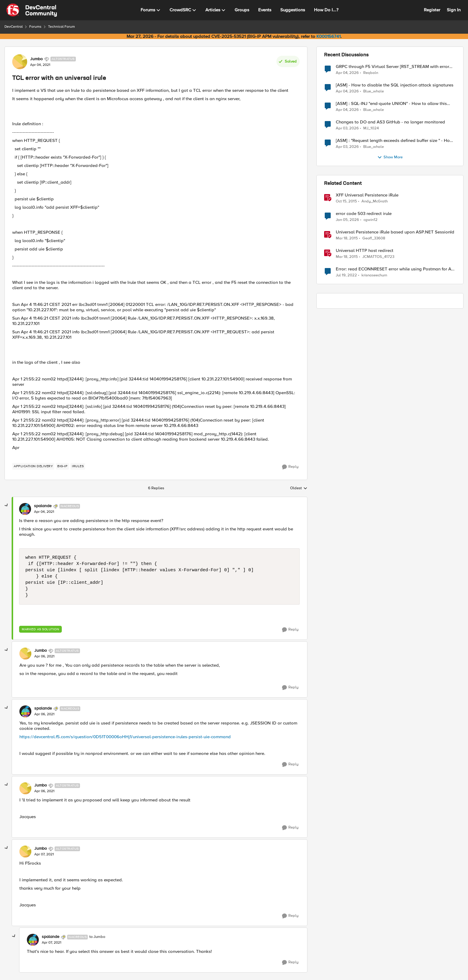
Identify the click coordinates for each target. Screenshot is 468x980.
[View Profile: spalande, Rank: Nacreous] (25, 509)
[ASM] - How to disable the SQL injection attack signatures (395, 85)
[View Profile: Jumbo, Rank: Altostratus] (20, 62)
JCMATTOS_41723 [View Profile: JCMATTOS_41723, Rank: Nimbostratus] (378, 257)
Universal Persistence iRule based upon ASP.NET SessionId (395, 232)
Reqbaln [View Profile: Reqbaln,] (371, 73)
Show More (390, 157)
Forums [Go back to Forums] (35, 27)
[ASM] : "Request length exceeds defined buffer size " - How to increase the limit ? (394, 141)
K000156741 (328, 36)
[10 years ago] (346, 202)
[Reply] (290, 467)
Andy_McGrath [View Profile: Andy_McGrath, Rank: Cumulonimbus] (375, 201)
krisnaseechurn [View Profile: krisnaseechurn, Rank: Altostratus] (374, 275)
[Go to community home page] (32, 10)
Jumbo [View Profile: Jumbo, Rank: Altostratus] (36, 59)
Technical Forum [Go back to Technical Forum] (61, 27)
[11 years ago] (347, 239)
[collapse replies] (7, 505)
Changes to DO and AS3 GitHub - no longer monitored (390, 122)
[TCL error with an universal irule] (44, 512)
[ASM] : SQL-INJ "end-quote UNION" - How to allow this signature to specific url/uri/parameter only (391, 104)
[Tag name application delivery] (33, 466)
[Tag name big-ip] (62, 466)
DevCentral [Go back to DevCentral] (14, 27)
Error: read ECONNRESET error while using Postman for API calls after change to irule (395, 269)
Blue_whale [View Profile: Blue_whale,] (374, 91)
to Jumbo (97, 937)
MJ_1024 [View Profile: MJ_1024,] (371, 128)
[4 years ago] (346, 275)
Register (432, 10)
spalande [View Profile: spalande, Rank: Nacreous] (43, 506)
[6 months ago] (347, 220)
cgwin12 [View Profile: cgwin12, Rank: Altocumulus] (371, 220)
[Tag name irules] (78, 466)
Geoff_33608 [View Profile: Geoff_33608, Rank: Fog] (374, 238)
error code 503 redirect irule (364, 214)
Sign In (454, 10)
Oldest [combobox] (299, 488)
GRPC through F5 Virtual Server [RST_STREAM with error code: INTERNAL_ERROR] (392, 67)
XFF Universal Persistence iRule (367, 195)
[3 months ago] (347, 73)
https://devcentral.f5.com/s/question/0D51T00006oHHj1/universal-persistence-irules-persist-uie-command (125, 737)
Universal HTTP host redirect (365, 251)
